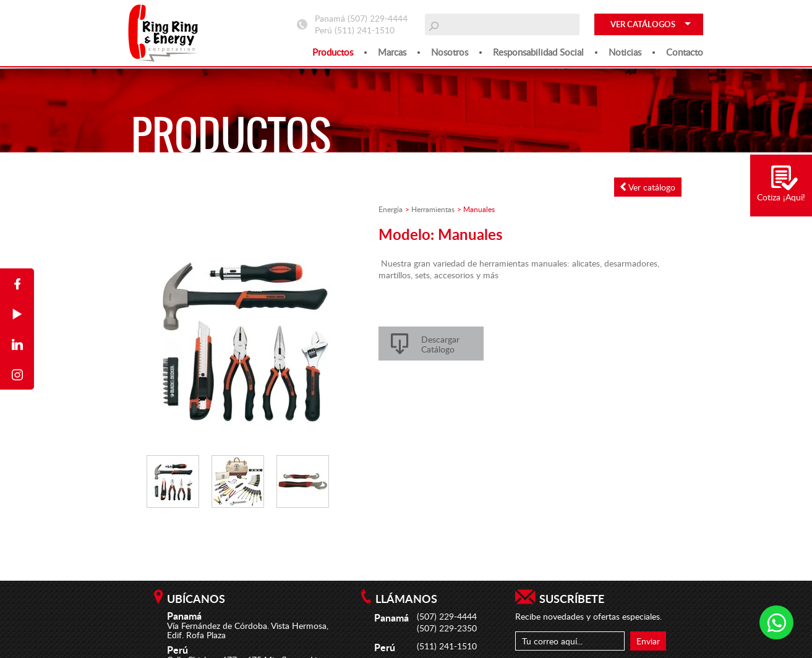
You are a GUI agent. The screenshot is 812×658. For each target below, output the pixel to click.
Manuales (479, 209)
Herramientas (433, 209)
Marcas (392, 52)
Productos (333, 52)
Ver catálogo (648, 187)
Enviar (648, 641)
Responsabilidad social (538, 52)
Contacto (685, 52)
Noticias (625, 52)
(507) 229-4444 (378, 18)
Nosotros (450, 52)
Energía (391, 209)
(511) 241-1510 (365, 30)
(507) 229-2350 (447, 628)
